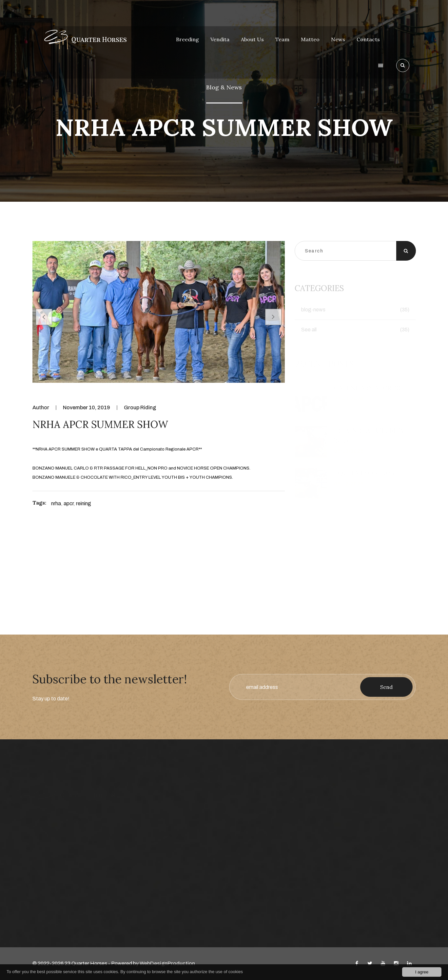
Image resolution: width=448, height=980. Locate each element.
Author (41, 407)
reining (84, 503)
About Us (252, 39)
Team (282, 39)
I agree (422, 972)
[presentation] (44, 317)
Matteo (310, 39)
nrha (56, 503)
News (338, 39)
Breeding (187, 39)
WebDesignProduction (167, 963)
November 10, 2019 (87, 407)
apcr (68, 503)
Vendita (220, 39)
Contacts (368, 39)
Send (386, 687)
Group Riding (140, 407)
